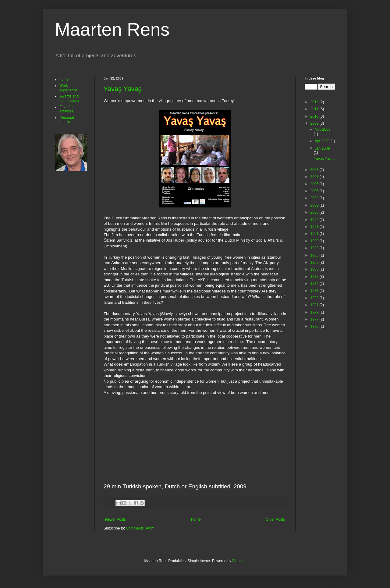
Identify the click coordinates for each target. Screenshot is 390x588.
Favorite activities (66, 109)
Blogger (238, 561)
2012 (315, 102)
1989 (315, 248)
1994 (315, 220)
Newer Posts (115, 519)
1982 (315, 298)
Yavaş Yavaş (123, 89)
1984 (315, 284)
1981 (315, 305)
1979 (315, 312)
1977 (315, 319)
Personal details (67, 120)
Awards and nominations (69, 98)
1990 (315, 241)
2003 (315, 198)
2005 (315, 191)
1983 (315, 291)
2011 (315, 109)
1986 (315, 269)
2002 (315, 205)
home (64, 80)
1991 (315, 234)
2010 (315, 116)
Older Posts (275, 519)
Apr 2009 (323, 141)
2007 (315, 177)
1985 (315, 277)
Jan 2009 (322, 148)
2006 (315, 184)
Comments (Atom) (141, 528)
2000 (315, 212)
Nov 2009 (323, 129)
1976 (315, 326)
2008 (315, 170)
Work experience (68, 88)
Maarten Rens (112, 29)
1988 (315, 255)
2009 (315, 123)
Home (196, 519)
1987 (315, 262)
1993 (315, 227)
